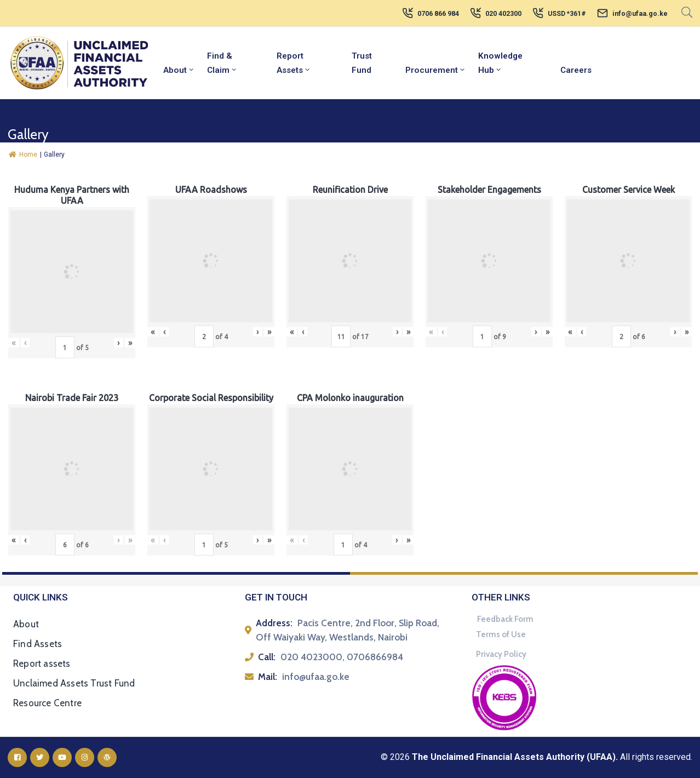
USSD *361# (567, 14)
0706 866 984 (438, 14)
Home (23, 155)
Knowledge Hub (500, 63)
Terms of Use (501, 634)
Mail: (268, 677)
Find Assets (38, 644)
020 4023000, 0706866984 (342, 657)
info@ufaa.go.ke (640, 14)
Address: (274, 623)
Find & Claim (222, 63)
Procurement (436, 70)
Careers (576, 70)
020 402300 (503, 14)
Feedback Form (505, 619)
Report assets (42, 663)
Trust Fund (362, 63)
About (179, 70)
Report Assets (294, 63)
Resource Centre (47, 703)
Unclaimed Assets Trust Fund (74, 683)
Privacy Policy (501, 654)
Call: (267, 657)
